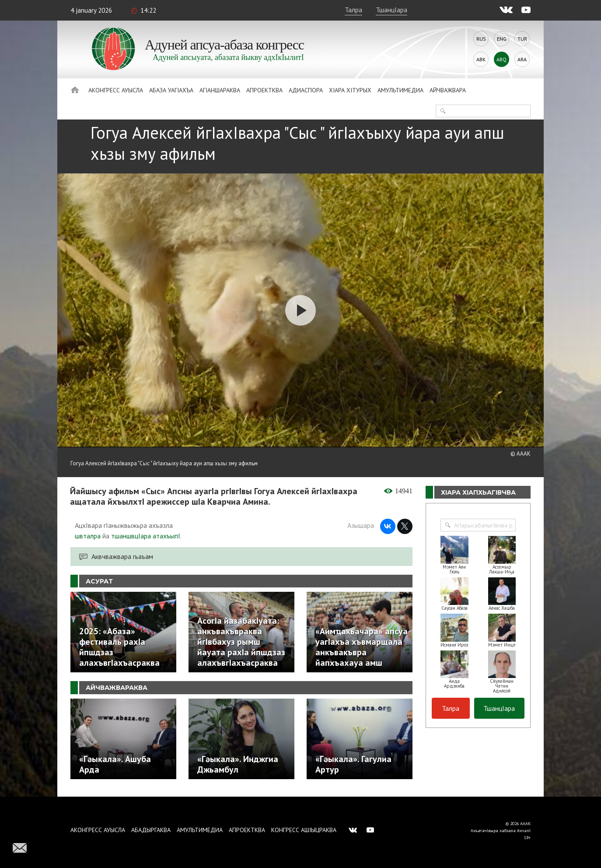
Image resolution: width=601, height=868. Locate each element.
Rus (481, 39)
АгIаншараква (220, 90)
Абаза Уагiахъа (171, 90)
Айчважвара (448, 90)
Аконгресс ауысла (116, 90)
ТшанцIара (391, 10)
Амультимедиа (400, 90)
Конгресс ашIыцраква (304, 830)
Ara (522, 59)
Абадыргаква (151, 830)
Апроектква (264, 90)
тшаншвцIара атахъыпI (146, 536)
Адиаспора (306, 90)
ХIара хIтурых (350, 90)
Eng (502, 39)
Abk (481, 59)
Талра (353, 10)
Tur (522, 39)
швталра (88, 536)
